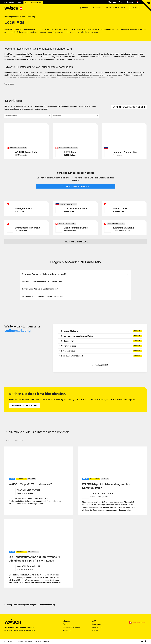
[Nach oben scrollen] (145, 605)
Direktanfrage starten (75, 187)
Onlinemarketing (18, 331)
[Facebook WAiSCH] (145, 641)
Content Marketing (100, 346)
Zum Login (67, 630)
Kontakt (130, 2)
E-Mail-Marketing (100, 351)
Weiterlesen (11, 84)
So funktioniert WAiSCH (115, 8)
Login (134, 8)
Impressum (97, 624)
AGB (94, 621)
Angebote (19, 440)
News (8, 440)
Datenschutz (97, 627)
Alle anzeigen (100, 365)
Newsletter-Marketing (100, 331)
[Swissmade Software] (134, 623)
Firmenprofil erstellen (24, 406)
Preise (121, 2)
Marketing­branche (33, 3)
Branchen (97, 8)
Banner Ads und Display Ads (100, 356)
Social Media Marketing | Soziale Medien (100, 336)
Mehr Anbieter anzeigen (75, 242)
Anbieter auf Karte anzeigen (129, 107)
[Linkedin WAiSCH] (142, 641)
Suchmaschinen (100, 341)
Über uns (112, 2)
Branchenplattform (13, 3)
